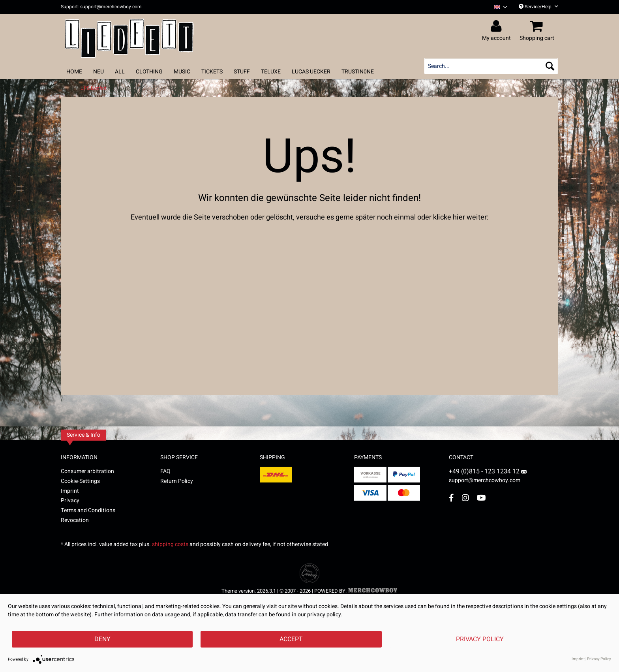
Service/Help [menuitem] (538, 7)
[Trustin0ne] (358, 72)
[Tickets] (212, 72)
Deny (102, 639)
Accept (291, 639)
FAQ (165, 471)
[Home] (74, 72)
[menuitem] (498, 7)
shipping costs (170, 544)
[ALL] (120, 72)
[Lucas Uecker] (311, 72)
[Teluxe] (271, 72)
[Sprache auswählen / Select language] (501, 7)
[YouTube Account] (481, 498)
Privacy (70, 500)
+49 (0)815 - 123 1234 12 (485, 471)
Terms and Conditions (88, 510)
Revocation (75, 520)
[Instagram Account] (465, 498)
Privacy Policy (480, 639)
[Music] (182, 72)
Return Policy (177, 481)
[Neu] (98, 72)
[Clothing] (149, 72)
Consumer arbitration (87, 471)
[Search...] (491, 66)
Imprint (70, 491)
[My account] (498, 26)
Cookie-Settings (80, 481)
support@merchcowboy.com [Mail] (488, 477)
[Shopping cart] (538, 26)
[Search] (550, 66)
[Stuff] (242, 72)
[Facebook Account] (451, 498)
